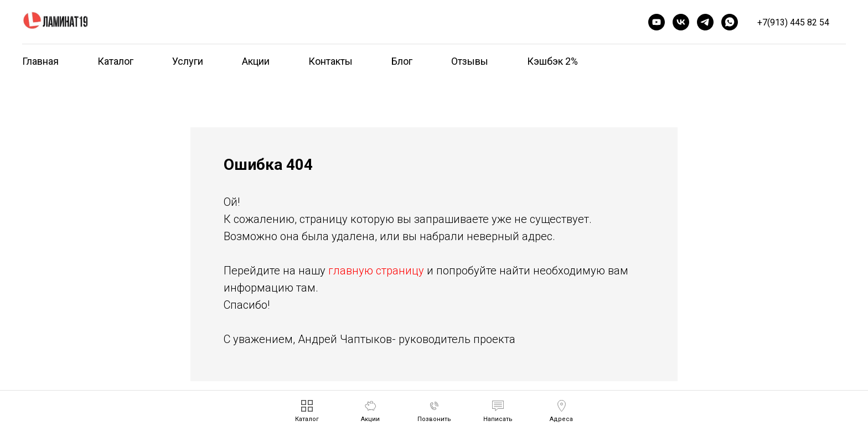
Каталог (115, 61)
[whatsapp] (730, 22)
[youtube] (657, 22)
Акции (256, 61)
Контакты (330, 61)
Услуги (188, 61)
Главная (40, 61)
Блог (402, 61)
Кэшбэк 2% (552, 61)
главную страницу (376, 271)
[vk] (681, 22)
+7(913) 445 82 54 (793, 22)
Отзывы (470, 61)
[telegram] (705, 22)
